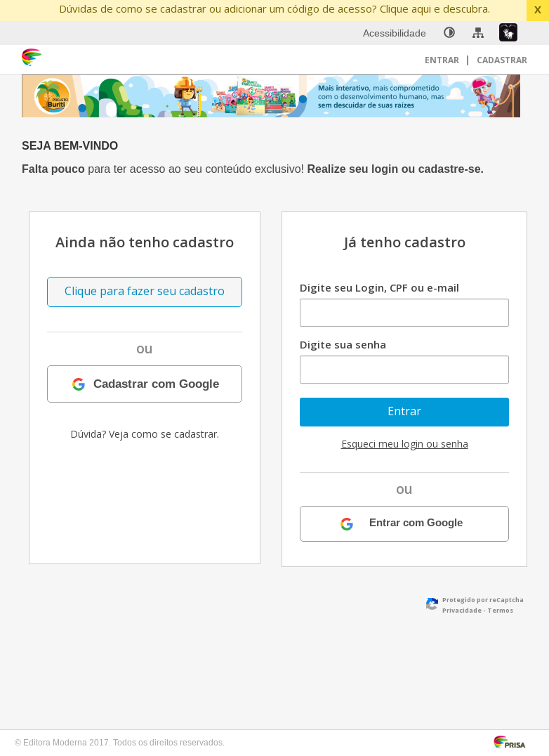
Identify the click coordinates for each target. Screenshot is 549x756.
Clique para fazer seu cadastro (145, 291)
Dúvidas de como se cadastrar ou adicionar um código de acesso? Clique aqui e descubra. (274, 8)
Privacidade (462, 610)
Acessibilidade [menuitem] (395, 33)
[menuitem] (449, 33)
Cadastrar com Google (156, 384)
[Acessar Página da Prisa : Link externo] (512, 741)
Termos (500, 610)
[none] (449, 33)
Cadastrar (502, 60)
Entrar (443, 60)
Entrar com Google (416, 523)
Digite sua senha (343, 344)
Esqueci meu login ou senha (405, 444)
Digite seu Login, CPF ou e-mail (379, 287)
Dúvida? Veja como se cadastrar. (145, 434)
